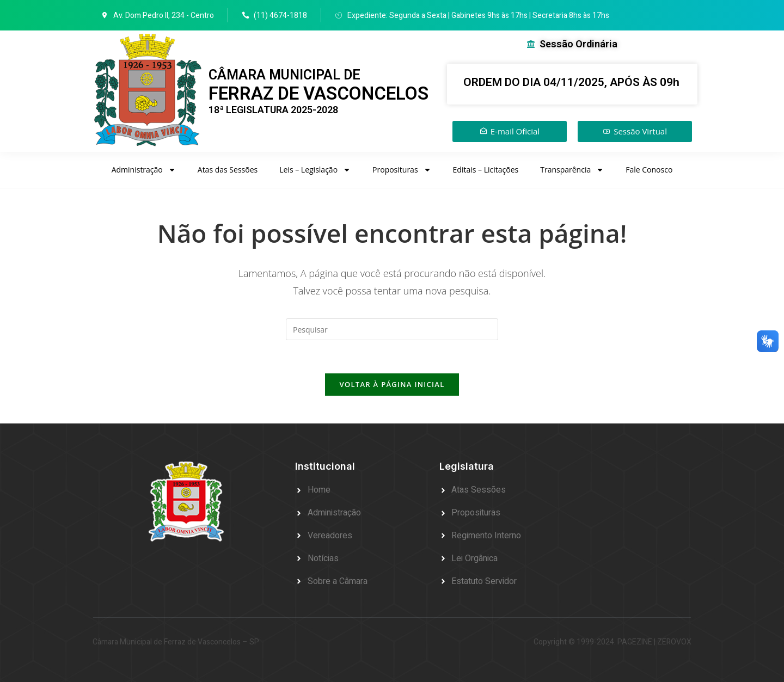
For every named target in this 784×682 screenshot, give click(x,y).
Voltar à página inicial (392, 384)
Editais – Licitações (486, 170)
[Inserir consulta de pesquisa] (392, 329)
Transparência (572, 170)
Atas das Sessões (228, 170)
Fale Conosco (649, 170)
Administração (144, 170)
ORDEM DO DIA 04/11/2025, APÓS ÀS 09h (571, 82)
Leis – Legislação (315, 170)
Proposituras (402, 170)
